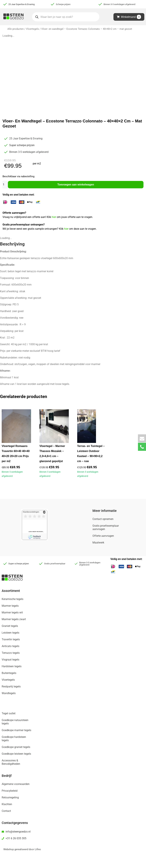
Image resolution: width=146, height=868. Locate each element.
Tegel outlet (9, 713)
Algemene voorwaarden (16, 784)
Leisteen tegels (10, 633)
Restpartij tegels (11, 686)
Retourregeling (10, 797)
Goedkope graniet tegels (16, 747)
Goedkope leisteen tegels (16, 754)
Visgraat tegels (10, 660)
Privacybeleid (10, 791)
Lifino (38, 849)
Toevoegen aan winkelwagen (76, 185)
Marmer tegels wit (12, 612)
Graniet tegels (10, 626)
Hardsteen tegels (12, 666)
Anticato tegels (10, 646)
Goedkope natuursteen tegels (15, 722)
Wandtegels (9, 693)
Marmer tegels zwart (14, 619)
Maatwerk (98, 543)
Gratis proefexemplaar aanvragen (106, 527)
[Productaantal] (5, 185)
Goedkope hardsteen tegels (14, 739)
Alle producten (16, 29)
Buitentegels (9, 673)
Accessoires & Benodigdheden (11, 762)
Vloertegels (32, 29)
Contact (6, 811)
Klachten (7, 804)
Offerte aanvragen (103, 536)
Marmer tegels (10, 606)
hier (54, 217)
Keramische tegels (13, 599)
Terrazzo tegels (11, 653)
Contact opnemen (103, 519)
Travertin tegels (11, 639)
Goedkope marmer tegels (16, 730)
